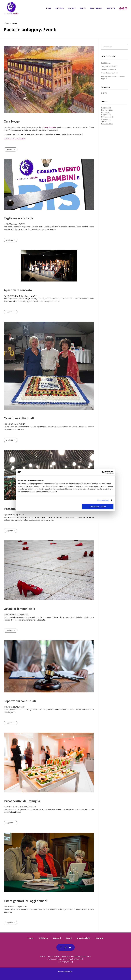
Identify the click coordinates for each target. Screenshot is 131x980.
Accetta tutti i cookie (98, 507)
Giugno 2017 (106, 119)
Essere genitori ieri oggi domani (26, 901)
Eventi (104, 93)
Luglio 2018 (106, 112)
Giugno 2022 (106, 108)
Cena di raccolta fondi (19, 418)
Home (7, 23)
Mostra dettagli (103, 500)
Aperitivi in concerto (18, 290)
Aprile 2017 (105, 122)
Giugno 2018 (106, 115)
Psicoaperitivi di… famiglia (22, 801)
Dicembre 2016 (107, 124)
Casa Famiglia (50, 127)
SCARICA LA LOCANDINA (15, 139)
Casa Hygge (12, 121)
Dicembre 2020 (107, 110)
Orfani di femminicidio (19, 609)
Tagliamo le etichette (18, 218)
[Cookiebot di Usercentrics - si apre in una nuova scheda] (104, 472)
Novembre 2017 (107, 117)
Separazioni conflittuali (20, 701)
